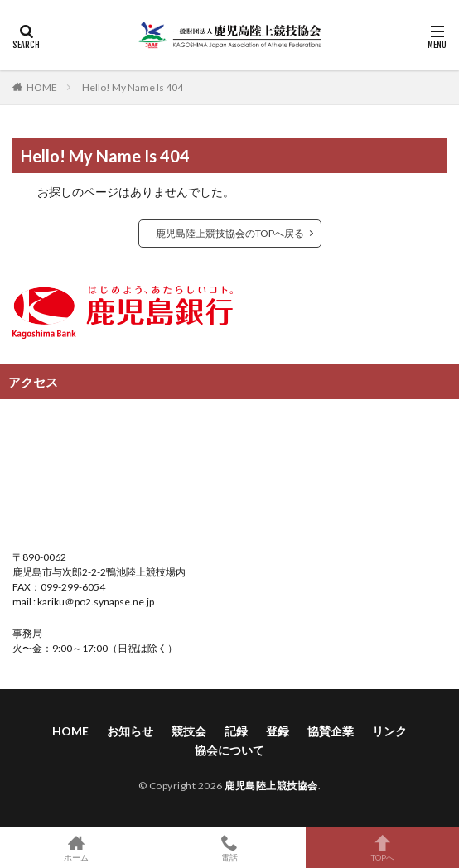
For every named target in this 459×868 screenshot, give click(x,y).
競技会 (189, 731)
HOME (42, 87)
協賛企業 (331, 731)
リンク (389, 731)
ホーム (77, 848)
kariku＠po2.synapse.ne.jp (95, 602)
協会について (229, 750)
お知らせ (130, 731)
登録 (278, 731)
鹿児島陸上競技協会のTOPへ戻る (230, 233)
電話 (230, 848)
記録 (236, 731)
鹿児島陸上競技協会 (271, 786)
